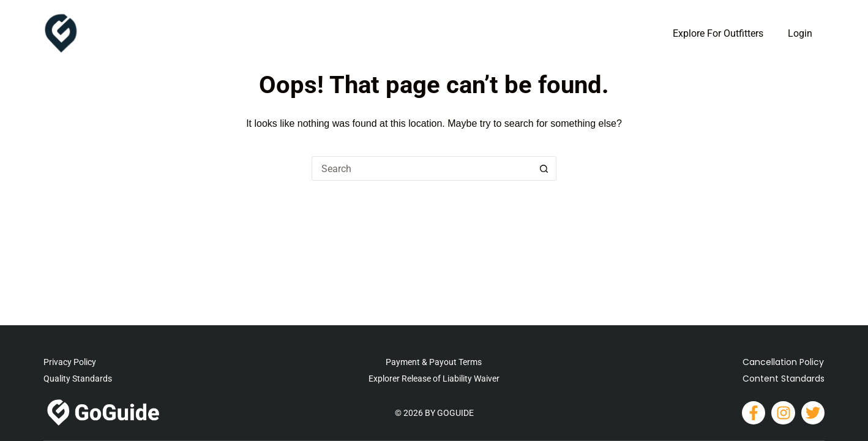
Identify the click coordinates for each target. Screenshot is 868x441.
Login (800, 33)
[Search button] (544, 168)
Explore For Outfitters (718, 33)
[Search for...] (422, 168)
